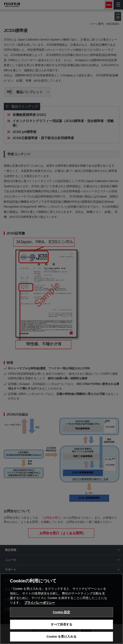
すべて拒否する (62, 624)
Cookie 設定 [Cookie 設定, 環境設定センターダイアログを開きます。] (61, 612)
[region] (61, 609)
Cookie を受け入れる (61, 637)
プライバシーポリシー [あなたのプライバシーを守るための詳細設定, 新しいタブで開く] (40, 603)
